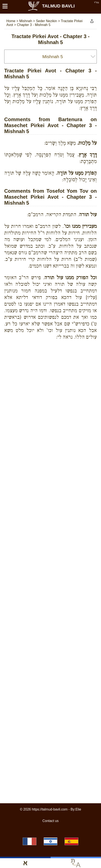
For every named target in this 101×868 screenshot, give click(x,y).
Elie (78, 809)
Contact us (50, 821)
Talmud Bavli (51, 6)
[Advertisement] (53, 358)
